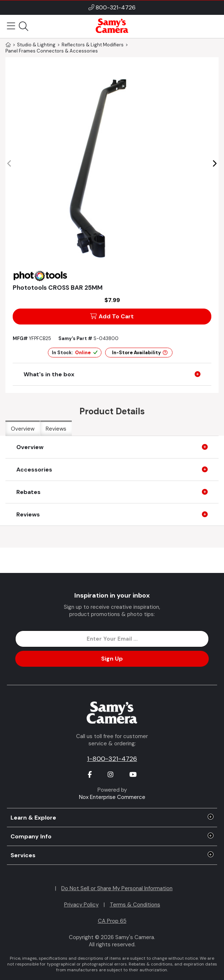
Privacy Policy (81, 905)
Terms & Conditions (135, 905)
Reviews (56, 429)
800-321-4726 (116, 7)
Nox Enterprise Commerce (112, 797)
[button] (214, 164)
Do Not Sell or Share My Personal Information (117, 888)
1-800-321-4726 (112, 759)
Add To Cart (112, 316)
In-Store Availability (140, 353)
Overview (23, 429)
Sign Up (112, 659)
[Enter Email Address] (112, 639)
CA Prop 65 (112, 921)
